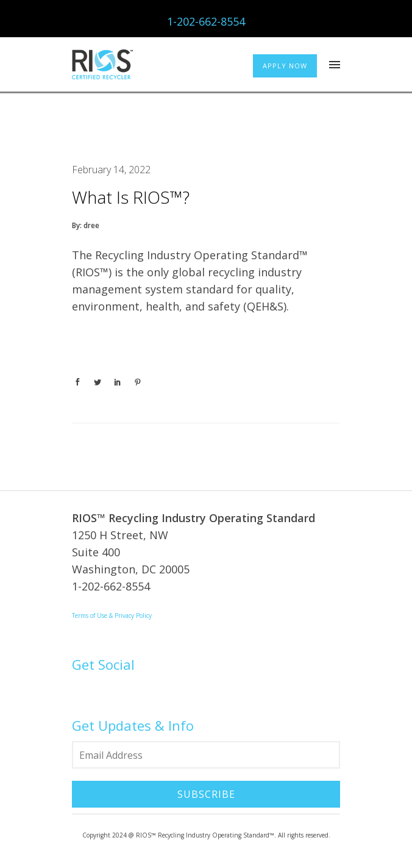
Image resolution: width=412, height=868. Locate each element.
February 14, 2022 (111, 170)
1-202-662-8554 (206, 21)
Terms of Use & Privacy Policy (112, 615)
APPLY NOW (285, 66)
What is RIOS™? (131, 197)
